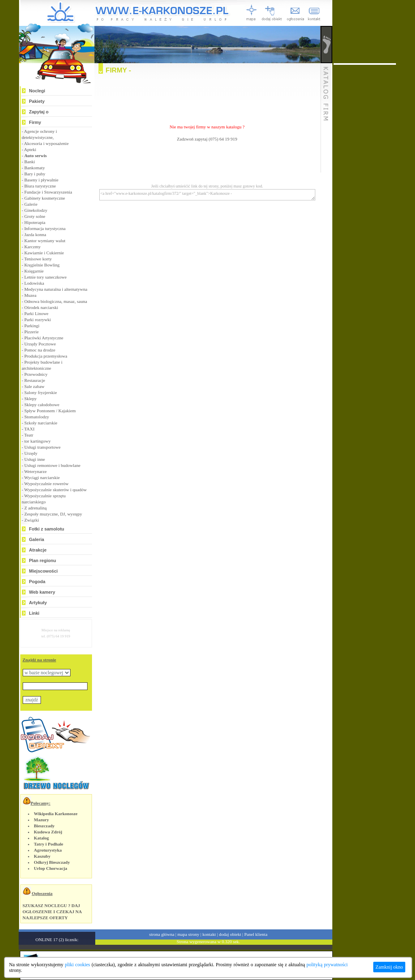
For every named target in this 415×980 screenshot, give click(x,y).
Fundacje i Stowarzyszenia (48, 192)
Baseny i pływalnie (41, 180)
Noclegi (37, 91)
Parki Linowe (36, 313)
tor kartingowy (37, 441)
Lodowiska (34, 283)
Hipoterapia (35, 222)
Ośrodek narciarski (41, 307)
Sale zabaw (34, 386)
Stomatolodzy (37, 417)
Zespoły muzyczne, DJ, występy (53, 514)
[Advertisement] (207, 96)
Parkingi (32, 326)
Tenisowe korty (38, 259)
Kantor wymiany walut (45, 241)
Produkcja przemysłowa (46, 356)
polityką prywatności (327, 965)
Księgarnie (34, 271)
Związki (32, 520)
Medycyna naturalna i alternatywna (56, 289)
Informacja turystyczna (45, 228)
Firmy (35, 122)
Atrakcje (38, 550)
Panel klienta (256, 934)
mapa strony (188, 934)
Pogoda (37, 582)
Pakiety (37, 101)
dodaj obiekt (230, 934)
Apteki (30, 149)
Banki (30, 162)
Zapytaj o (39, 112)
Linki (34, 613)
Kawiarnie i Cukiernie (44, 253)
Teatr (29, 435)
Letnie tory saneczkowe (45, 277)
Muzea (30, 295)
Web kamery (42, 592)
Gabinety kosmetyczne (45, 198)
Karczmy (32, 247)
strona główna (162, 934)
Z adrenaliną (35, 508)
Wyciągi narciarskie (42, 477)
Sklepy (31, 398)
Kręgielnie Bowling (42, 265)
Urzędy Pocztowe (40, 344)
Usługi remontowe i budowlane (52, 465)
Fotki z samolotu (47, 529)
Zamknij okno (389, 967)
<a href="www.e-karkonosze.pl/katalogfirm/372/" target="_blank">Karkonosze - (207, 195)
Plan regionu (43, 560)
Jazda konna (35, 234)
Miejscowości (44, 571)
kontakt (209, 934)
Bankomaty (35, 168)
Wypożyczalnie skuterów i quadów (56, 490)
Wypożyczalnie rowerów (47, 484)
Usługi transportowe (43, 447)
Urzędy (31, 453)
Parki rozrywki (38, 320)
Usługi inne (35, 459)
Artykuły (38, 603)
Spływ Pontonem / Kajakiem (50, 411)
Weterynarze (35, 471)
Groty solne (35, 216)
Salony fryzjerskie (41, 392)
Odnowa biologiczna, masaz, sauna (56, 301)
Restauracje (35, 380)
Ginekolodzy (36, 210)
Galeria (37, 539)
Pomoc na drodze (40, 350)
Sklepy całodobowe (42, 405)
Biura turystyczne (40, 186)
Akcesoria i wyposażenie (46, 143)
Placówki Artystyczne (44, 338)
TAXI (29, 429)
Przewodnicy (36, 374)
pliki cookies (77, 965)
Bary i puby (35, 174)
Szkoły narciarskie (41, 423)
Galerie (31, 204)
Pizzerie (31, 332)
